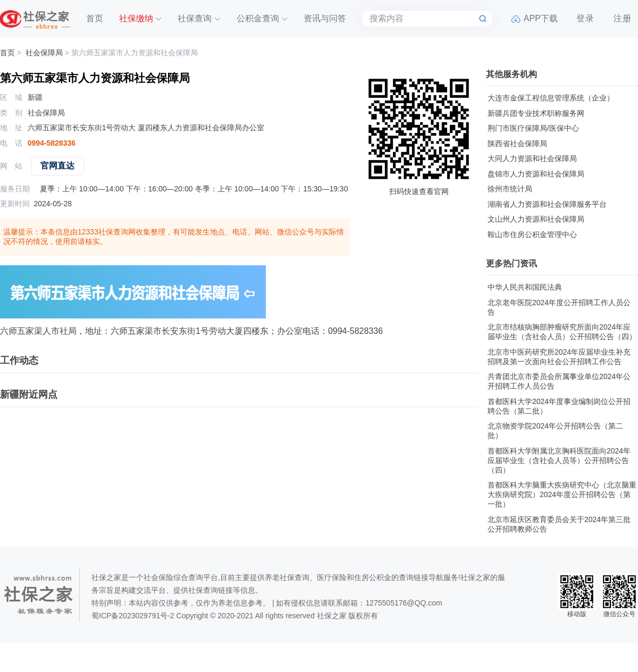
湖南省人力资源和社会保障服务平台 (547, 204)
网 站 (11, 166)
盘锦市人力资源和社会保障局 (536, 174)
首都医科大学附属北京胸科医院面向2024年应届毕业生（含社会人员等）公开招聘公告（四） (559, 460)
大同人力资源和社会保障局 (532, 158)
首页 (95, 18)
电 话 (11, 143)
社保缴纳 (136, 18)
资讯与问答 (325, 18)
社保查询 (195, 18)
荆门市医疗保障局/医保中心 (533, 128)
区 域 (11, 97)
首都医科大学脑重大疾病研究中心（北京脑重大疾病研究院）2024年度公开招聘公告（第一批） (562, 494)
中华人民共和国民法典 (525, 287)
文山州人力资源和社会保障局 (536, 219)
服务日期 (15, 189)
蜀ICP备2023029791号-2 (133, 616)
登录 (585, 18)
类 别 (11, 113)
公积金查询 (258, 18)
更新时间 (15, 204)
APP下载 (541, 18)
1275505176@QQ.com (404, 603)
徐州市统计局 (510, 189)
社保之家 (332, 616)
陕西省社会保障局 (517, 144)
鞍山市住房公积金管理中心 (532, 234)
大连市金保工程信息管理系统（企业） (551, 98)
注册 (623, 18)
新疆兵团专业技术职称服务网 (536, 113)
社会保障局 (44, 53)
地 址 (11, 128)
